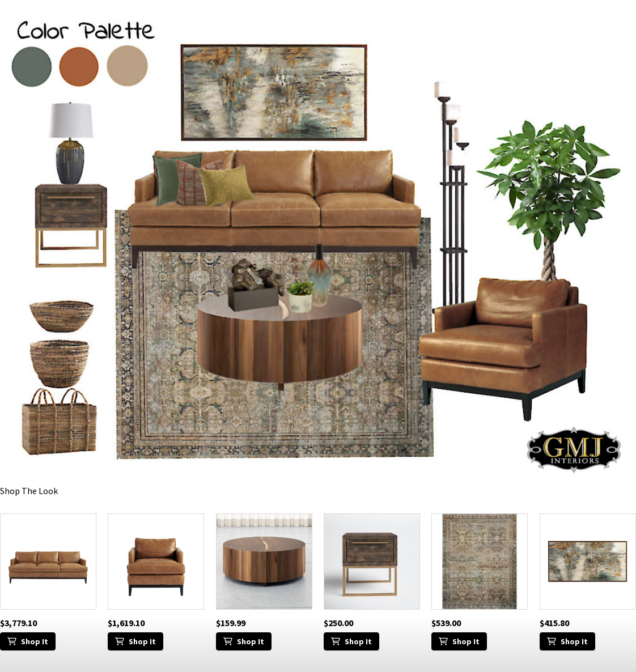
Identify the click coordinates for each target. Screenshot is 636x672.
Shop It (28, 641)
